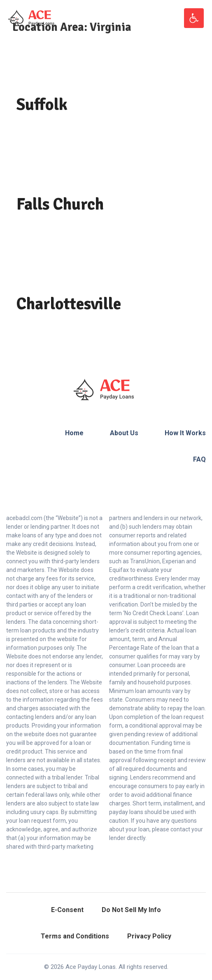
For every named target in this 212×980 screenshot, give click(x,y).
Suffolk (42, 105)
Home (74, 433)
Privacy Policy (149, 936)
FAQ (199, 459)
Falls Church (60, 204)
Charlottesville (69, 304)
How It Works (185, 433)
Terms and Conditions (75, 936)
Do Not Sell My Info (131, 910)
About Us (124, 433)
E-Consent (67, 910)
